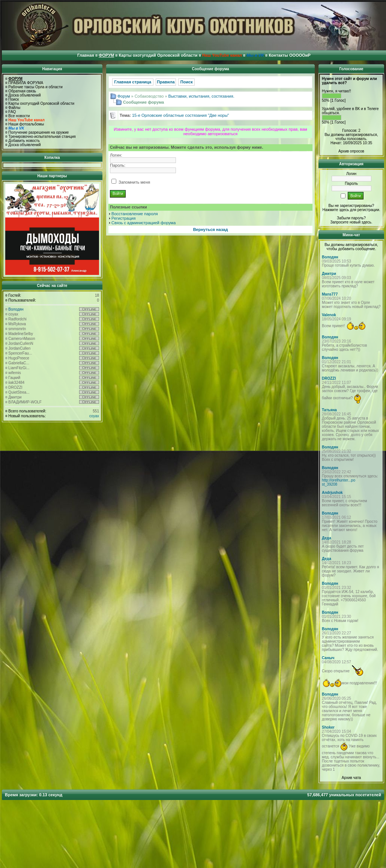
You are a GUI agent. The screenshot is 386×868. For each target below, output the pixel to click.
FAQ (12, 112)
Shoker (328, 727)
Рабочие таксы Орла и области (35, 87)
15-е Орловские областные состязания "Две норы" (181, 115)
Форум (124, 96)
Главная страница (133, 82)
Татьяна (329, 410)
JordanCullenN (21, 343)
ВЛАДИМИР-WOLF (25, 402)
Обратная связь (22, 91)
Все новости (19, 116)
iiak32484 (16, 383)
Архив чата (351, 778)
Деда (327, 538)
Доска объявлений (24, 95)
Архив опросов (351, 151)
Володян (16, 309)
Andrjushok (332, 493)
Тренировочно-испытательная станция (42, 137)
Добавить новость (24, 141)
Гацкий (14, 378)
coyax (13, 314)
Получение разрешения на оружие (38, 132)
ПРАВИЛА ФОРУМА (26, 83)
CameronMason (22, 339)
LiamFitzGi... (19, 368)
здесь (366, 222)
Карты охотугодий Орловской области (41, 103)
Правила (166, 82)
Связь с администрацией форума (143, 223)
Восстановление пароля (135, 214)
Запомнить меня (131, 182)
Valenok (329, 315)
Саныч (328, 658)
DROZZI (15, 387)
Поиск (14, 99)
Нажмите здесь (336, 210)
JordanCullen (19, 348)
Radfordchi (17, 319)
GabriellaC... (19, 363)
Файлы (14, 108)
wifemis (14, 373)
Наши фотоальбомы (26, 124)
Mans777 (330, 294)
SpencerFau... (20, 353)
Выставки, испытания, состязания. (201, 96)
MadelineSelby (21, 334)
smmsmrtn (17, 329)
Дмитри (15, 397)
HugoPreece (19, 358)
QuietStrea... (19, 392)
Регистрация (123, 218)
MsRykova (17, 324)
